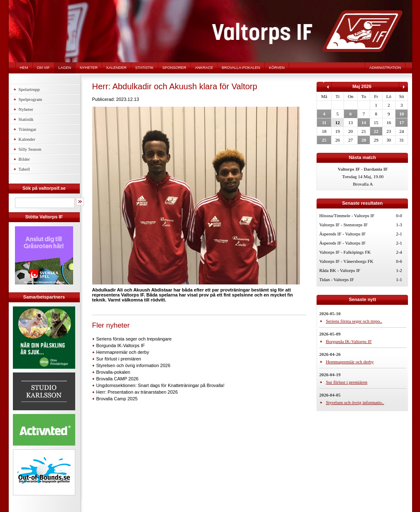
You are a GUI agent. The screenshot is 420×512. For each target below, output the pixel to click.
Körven (277, 68)
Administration (385, 68)
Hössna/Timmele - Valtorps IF (347, 216)
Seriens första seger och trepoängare (134, 339)
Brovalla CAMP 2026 (118, 379)
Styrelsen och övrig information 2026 (134, 365)
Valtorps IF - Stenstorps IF (343, 225)
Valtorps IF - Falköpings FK (345, 252)
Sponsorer (174, 68)
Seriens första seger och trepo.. (354, 321)
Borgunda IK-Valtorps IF (121, 345)
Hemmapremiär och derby (123, 352)
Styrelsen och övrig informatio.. (355, 402)
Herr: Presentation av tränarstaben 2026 (137, 392)
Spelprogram (31, 99)
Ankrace (204, 68)
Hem (24, 68)
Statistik (145, 68)
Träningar (28, 129)
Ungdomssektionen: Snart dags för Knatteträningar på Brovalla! (161, 385)
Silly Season (30, 149)
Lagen (65, 68)
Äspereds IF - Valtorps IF (342, 234)
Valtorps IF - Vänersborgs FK (346, 261)
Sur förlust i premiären (119, 359)
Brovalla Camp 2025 (117, 399)
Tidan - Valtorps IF (336, 279)
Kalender (117, 68)
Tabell (24, 169)
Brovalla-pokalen (241, 68)
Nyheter (89, 68)
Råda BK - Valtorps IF (340, 270)
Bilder (25, 159)
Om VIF (43, 68)
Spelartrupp (29, 89)
